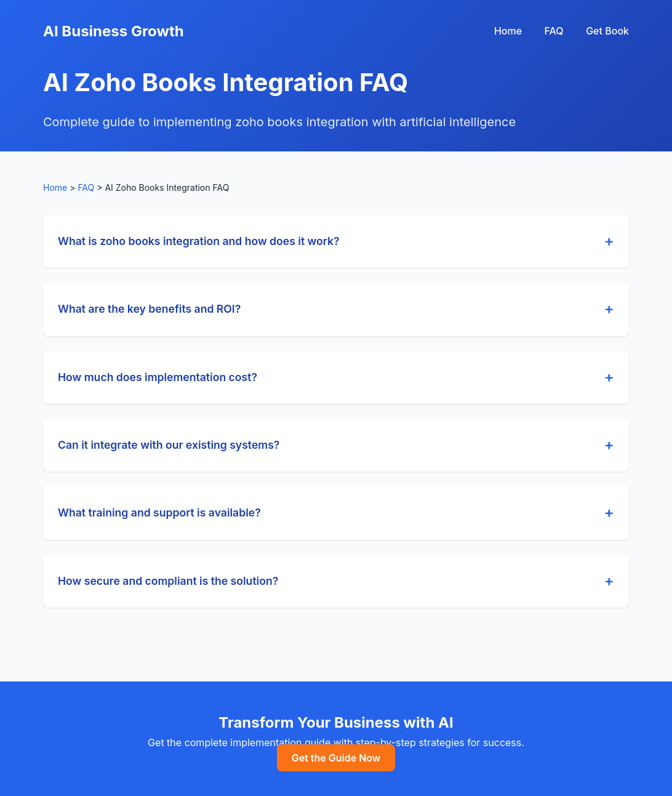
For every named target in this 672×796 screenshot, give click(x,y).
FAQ (554, 31)
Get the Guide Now (336, 758)
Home (508, 31)
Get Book (607, 31)
